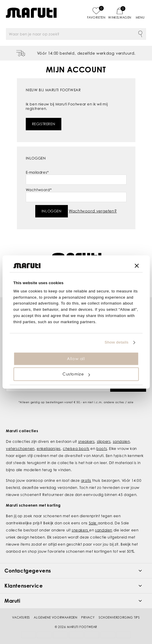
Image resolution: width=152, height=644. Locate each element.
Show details (117, 343)
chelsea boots (76, 441)
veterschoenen (20, 441)
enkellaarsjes (49, 441)
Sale (93, 516)
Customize (76, 374)
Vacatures (21, 610)
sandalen (121, 434)
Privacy (88, 610)
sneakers (87, 434)
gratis (86, 473)
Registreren (44, 124)
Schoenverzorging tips (119, 610)
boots (102, 441)
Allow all (76, 359)
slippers (104, 434)
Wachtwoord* (39, 190)
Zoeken (140, 34)
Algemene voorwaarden (55, 610)
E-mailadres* (37, 172)
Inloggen (52, 211)
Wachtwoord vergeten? (93, 211)
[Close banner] (137, 266)
